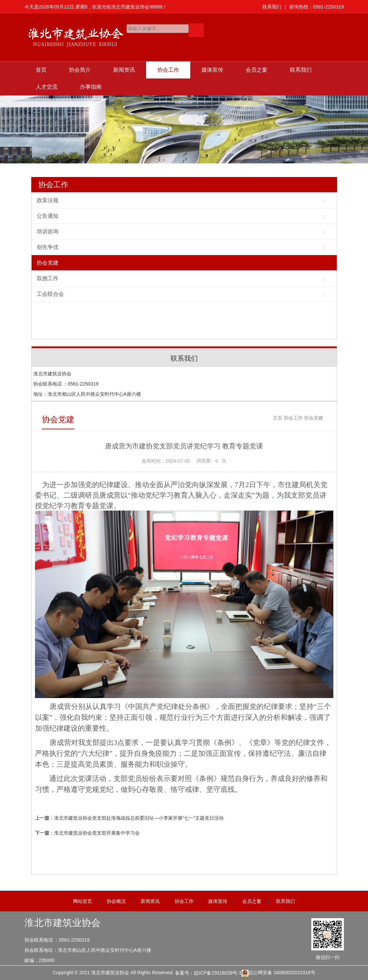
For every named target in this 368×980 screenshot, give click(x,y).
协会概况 (116, 901)
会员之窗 (257, 70)
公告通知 (48, 216)
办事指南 (91, 87)
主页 (278, 418)
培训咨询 (48, 231)
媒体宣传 (212, 70)
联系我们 (272, 7)
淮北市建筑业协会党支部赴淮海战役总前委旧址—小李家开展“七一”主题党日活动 (139, 818)
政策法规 (48, 200)
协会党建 (48, 263)
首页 (41, 70)
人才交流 (47, 87)
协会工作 (168, 70)
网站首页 (83, 901)
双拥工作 (48, 278)
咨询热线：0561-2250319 (316, 7)
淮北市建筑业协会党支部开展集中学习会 (97, 833)
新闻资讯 (124, 70)
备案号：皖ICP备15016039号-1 (208, 973)
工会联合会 (50, 294)
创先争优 (48, 247)
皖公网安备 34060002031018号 (278, 973)
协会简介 (80, 70)
